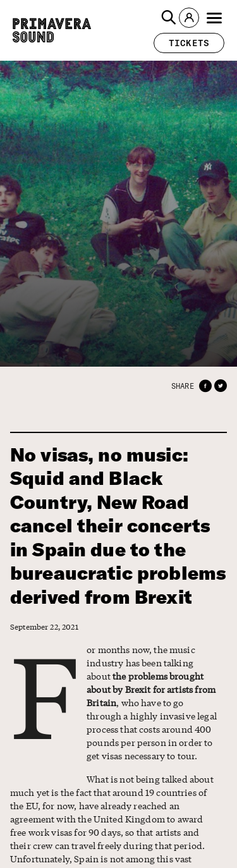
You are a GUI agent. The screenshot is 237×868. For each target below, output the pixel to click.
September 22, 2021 (44, 627)
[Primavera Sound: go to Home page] (52, 30)
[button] (169, 18)
